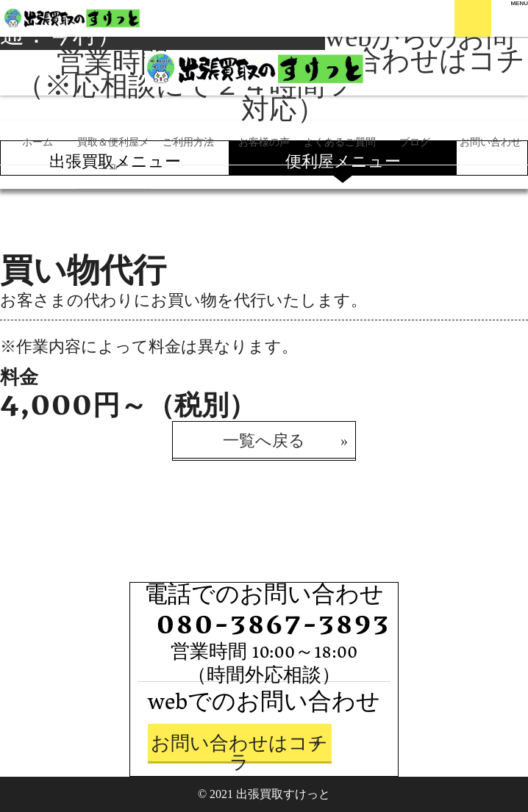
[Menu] (519, 4)
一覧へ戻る (264, 441)
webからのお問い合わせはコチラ (425, 60)
